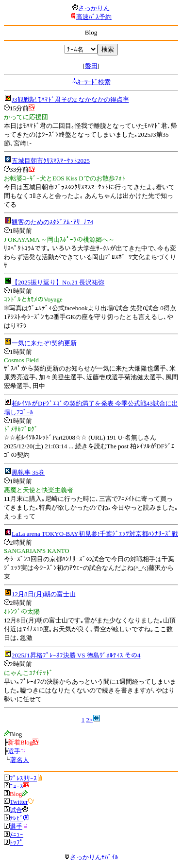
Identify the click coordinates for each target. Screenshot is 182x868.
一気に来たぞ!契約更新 (44, 343)
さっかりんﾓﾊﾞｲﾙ (91, 857)
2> (89, 720)
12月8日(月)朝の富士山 (44, 594)
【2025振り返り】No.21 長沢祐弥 (58, 282)
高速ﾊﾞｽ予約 (94, 17)
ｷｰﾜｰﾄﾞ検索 (94, 82)
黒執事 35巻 (28, 472)
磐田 (91, 66)
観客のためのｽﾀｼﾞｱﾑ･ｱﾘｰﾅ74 (52, 222)
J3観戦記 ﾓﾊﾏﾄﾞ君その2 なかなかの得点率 (70, 99)
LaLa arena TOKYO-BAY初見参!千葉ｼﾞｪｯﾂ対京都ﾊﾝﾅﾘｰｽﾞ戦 (95, 534)
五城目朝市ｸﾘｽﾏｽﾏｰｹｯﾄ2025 (51, 161)
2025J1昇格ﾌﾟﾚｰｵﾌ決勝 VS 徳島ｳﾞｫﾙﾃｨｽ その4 (76, 655)
